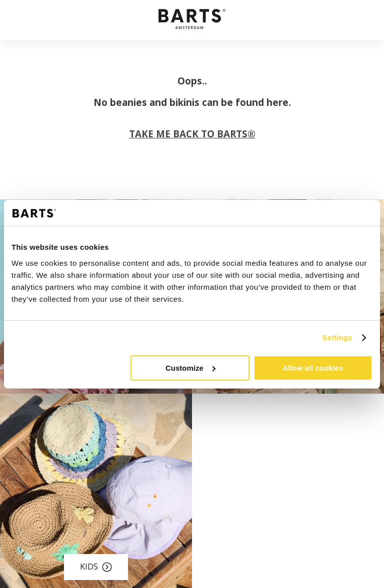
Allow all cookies (313, 368)
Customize (190, 368)
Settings (337, 337)
